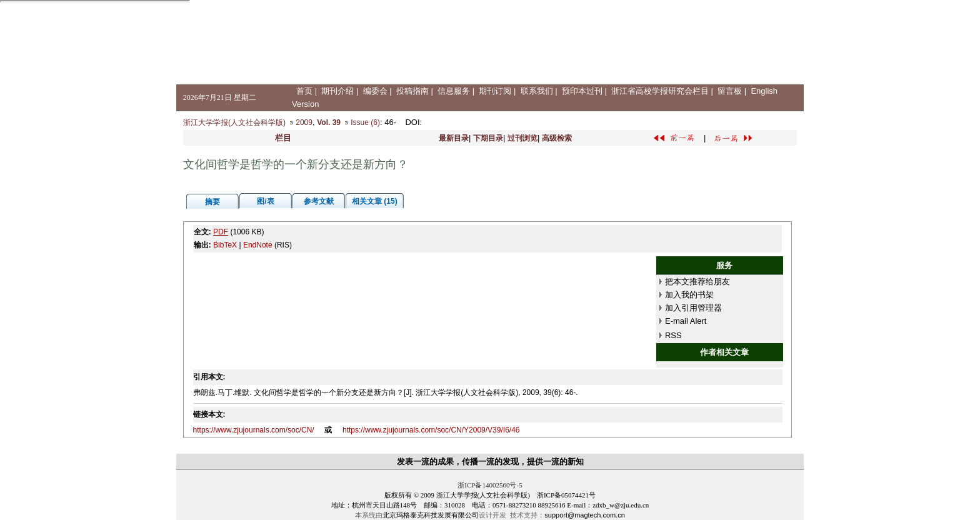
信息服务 (454, 91)
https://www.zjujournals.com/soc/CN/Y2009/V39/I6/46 (431, 430)
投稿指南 (412, 91)
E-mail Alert (686, 321)
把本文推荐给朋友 (697, 282)
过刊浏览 (522, 138)
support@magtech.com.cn (585, 515)
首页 (304, 91)
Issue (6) (365, 122)
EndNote (258, 245)
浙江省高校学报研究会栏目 (660, 91)
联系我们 (537, 91)
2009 (304, 122)
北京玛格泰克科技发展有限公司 (431, 515)
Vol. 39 (329, 122)
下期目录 (488, 138)
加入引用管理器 (693, 308)
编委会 (375, 91)
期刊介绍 (337, 91)
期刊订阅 (495, 91)
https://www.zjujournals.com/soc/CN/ (254, 430)
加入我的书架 (689, 295)
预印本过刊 (582, 91)
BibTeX (225, 245)
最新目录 (454, 138)
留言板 (730, 91)
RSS (673, 335)
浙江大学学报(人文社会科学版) (234, 122)
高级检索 (557, 138)
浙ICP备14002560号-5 (490, 485)
